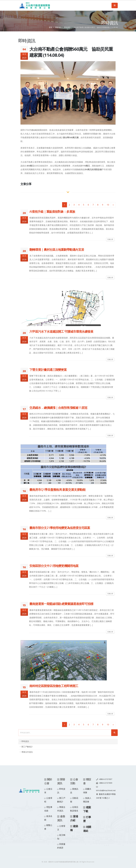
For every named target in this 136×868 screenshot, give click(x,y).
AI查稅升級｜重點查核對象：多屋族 (52, 212)
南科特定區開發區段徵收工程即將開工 (54, 686)
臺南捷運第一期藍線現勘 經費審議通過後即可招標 (61, 604)
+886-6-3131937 (105, 779)
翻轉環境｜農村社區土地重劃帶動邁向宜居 (57, 250)
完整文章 (110, 239)
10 (108, 205)
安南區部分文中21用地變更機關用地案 (54, 566)
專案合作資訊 (27, 752)
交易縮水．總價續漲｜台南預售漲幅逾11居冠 (58, 408)
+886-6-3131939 (105, 783)
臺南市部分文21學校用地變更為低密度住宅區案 (60, 528)
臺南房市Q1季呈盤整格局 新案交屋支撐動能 (57, 490)
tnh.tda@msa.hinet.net (106, 790)
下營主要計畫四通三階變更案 (48, 370)
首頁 (50, 27)
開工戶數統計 (27, 747)
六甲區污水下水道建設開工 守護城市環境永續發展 (61, 331)
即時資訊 (67, 27)
